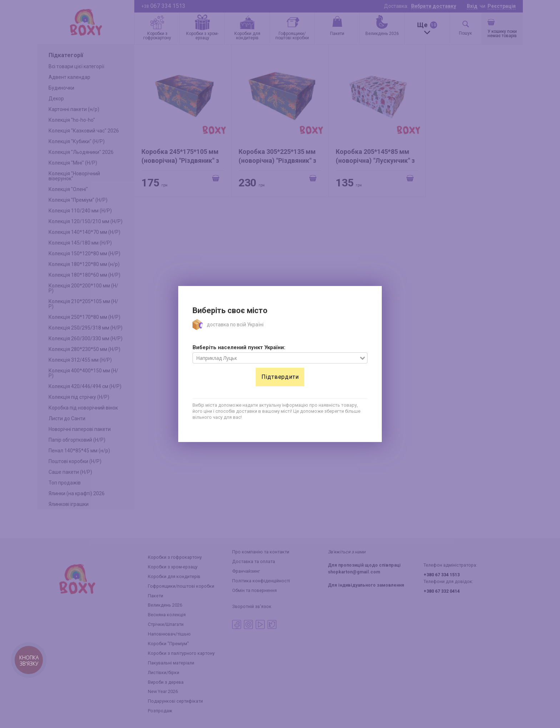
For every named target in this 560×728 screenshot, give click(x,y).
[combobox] (276, 358)
